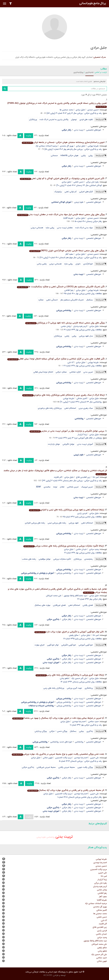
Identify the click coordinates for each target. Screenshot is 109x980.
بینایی (81, 731)
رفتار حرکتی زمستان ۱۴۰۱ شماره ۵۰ (88, 221)
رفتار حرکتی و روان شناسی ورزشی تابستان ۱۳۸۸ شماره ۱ (80, 797)
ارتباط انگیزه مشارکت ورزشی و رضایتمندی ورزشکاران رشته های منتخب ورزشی (64, 546)
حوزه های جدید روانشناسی (61, 742)
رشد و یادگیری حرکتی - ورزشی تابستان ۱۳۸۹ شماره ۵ (80, 761)
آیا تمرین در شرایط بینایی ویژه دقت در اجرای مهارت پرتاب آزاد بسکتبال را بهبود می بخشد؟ (58, 718)
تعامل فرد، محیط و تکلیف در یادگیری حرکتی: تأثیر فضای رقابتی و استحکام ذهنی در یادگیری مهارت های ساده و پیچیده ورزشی (57, 591)
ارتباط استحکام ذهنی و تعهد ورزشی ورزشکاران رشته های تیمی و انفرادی (66, 510)
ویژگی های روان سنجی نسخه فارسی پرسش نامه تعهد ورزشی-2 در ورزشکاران (65, 323)
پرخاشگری (89, 688)
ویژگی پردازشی (41, 731)
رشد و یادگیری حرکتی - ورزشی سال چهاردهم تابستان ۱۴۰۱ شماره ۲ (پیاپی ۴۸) (71, 258)
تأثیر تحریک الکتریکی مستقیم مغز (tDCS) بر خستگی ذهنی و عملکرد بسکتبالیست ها (61, 287)
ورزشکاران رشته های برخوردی (50, 408)
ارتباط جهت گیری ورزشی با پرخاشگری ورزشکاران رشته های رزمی (70, 675)
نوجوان (74, 119)
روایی (91, 155)
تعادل (62, 487)
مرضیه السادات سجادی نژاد (46, 146)
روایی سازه (50, 228)
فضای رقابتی (88, 605)
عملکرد (41, 300)
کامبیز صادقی (82, 398)
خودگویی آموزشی (86, 645)
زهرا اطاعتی (69, 290)
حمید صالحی (93, 721)
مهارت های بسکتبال (42, 605)
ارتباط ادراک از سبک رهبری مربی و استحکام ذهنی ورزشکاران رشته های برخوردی (63, 395)
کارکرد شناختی (75, 372)
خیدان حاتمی (81, 549)
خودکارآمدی (88, 264)
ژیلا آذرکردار (82, 435)
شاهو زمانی (64, 678)
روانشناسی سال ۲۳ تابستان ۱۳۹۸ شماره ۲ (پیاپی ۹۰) (81, 402)
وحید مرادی (94, 549)
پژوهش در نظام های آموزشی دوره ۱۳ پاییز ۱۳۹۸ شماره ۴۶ (79, 438)
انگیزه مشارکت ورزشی (62, 559)
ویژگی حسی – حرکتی (58, 731)
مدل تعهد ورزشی (86, 336)
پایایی (83, 155)
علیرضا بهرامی (93, 146)
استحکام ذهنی (70, 408)
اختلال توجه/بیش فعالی (43, 372)
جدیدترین (89, 72)
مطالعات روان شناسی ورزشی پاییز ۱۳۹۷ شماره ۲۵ (82, 517)
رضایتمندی (89, 559)
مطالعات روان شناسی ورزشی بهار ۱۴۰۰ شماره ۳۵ (83, 294)
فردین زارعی (82, 513)
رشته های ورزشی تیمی (57, 523)
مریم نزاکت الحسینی (63, 758)
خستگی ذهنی (52, 300)
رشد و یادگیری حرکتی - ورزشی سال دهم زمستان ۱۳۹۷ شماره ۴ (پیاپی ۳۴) (72, 481)
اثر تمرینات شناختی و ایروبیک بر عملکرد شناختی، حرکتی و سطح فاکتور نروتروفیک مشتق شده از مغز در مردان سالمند (55, 472)
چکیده (29, 136)
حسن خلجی (79, 182)
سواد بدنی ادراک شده (84, 228)
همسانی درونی (37, 228)
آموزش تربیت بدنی (85, 444)
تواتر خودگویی (53, 645)
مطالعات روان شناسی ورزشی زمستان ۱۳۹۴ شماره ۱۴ (81, 682)
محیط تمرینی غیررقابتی (46, 767)
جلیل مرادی (80, 110)
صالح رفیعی (74, 635)
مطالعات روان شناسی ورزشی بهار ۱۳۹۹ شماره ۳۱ (83, 330)
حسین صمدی (93, 110)
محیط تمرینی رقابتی (67, 767)
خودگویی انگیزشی (69, 645)
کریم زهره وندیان (80, 326)
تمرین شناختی (73, 487)
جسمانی (54, 155)
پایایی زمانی (42, 264)
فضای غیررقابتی (59, 605)
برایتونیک (58, 192)
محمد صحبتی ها (66, 110)
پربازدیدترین (78, 72)
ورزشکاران (33, 119)
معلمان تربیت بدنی (65, 228)
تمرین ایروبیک (87, 487)
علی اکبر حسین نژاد (79, 678)
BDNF (39, 487)
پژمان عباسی (66, 326)
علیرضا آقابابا (68, 218)
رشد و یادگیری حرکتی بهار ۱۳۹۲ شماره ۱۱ (86, 725)
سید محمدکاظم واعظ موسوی (75, 596)
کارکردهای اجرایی (86, 192)
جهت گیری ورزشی (74, 688)
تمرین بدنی (88, 372)
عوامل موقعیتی (45, 559)
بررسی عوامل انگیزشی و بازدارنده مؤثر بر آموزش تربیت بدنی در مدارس (67, 431)
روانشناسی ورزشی (64, 573)
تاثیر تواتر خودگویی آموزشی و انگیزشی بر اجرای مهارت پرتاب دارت (69, 632)
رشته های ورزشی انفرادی (35, 523)
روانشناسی (79, 742)
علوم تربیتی (79, 202)
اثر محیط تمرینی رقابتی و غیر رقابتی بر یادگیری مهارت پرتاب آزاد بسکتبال (66, 790)
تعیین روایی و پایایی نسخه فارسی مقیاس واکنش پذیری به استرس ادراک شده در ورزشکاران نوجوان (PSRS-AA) (57, 105)
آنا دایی (70, 362)
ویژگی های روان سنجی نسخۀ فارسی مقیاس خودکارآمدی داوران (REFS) (67, 251)
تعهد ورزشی (74, 523)
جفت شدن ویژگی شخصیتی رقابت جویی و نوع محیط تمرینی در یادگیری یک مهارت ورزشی (58, 754)
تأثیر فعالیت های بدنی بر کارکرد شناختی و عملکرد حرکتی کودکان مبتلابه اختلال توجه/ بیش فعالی (56, 359)
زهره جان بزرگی (92, 182)
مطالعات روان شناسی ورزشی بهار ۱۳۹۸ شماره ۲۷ (83, 366)
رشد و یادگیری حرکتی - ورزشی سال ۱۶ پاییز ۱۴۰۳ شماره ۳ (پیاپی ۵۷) (74, 113)
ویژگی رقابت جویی (85, 767)
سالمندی (47, 487)
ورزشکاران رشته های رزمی (54, 688)
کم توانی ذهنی (71, 192)
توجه (55, 487)
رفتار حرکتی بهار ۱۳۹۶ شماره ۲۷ (90, 599)
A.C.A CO (48, 975)
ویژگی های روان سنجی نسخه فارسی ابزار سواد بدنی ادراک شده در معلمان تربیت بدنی (61, 214)
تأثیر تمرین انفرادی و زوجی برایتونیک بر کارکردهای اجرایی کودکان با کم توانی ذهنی (62, 178)
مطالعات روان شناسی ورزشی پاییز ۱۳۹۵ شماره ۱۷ (83, 639)
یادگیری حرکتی (28, 767)
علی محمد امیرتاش (54, 596)
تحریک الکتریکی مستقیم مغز (72, 300)
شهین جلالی (48, 758)
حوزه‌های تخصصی (94, 130)
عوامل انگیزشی (68, 444)
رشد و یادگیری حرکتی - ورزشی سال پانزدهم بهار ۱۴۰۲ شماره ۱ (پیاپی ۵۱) (73, 149)
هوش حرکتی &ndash (69, 155)
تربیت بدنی (79, 130)
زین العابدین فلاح (83, 477)
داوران (78, 264)
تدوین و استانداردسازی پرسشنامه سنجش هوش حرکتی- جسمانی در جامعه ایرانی (63, 142)
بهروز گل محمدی (67, 146)
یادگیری (90, 731)
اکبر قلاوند (58, 477)
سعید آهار (69, 254)
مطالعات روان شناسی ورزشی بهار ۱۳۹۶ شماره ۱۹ (83, 553)
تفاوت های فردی (86, 119)
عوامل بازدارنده (54, 444)
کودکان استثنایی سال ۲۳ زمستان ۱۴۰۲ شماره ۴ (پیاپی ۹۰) (79, 185)
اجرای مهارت (39, 645)
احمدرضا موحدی (79, 721)
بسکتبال (90, 300)
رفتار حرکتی (67, 619)
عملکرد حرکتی (61, 372)
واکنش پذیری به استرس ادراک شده (54, 119)
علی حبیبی (94, 758)
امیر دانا (96, 477)
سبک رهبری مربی (86, 408)
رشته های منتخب (29, 559)
